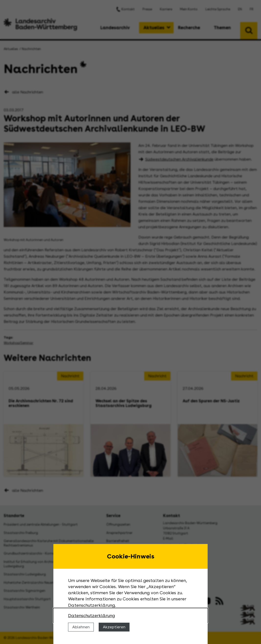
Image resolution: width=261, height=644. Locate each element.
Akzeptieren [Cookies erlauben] (114, 627)
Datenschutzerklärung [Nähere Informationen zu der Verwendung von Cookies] (91, 615)
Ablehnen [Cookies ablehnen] (81, 627)
